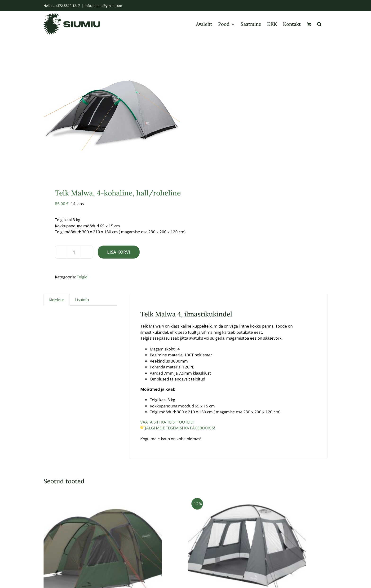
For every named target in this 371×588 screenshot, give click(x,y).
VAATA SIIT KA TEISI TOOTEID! (168, 432)
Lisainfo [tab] (82, 309)
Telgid (82, 287)
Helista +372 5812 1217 (62, 6)
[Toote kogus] (74, 262)
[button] (319, 24)
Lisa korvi (119, 262)
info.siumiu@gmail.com (103, 6)
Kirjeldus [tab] (57, 310)
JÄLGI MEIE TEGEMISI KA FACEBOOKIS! (178, 438)
